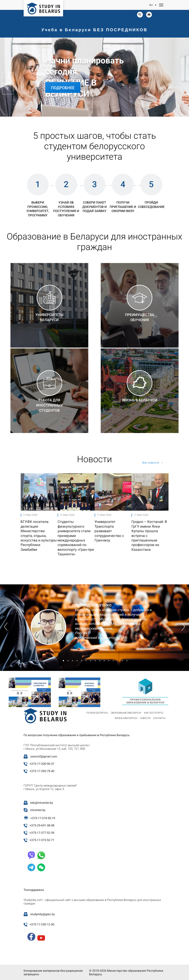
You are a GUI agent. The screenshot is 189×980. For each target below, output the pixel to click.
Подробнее (63, 88)
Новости (145, 718)
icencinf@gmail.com (44, 756)
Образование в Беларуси (126, 713)
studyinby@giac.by (42, 914)
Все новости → (153, 463)
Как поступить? (154, 713)
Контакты (159, 718)
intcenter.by (38, 810)
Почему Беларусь (97, 713)
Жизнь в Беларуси (126, 718)
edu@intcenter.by (42, 803)
